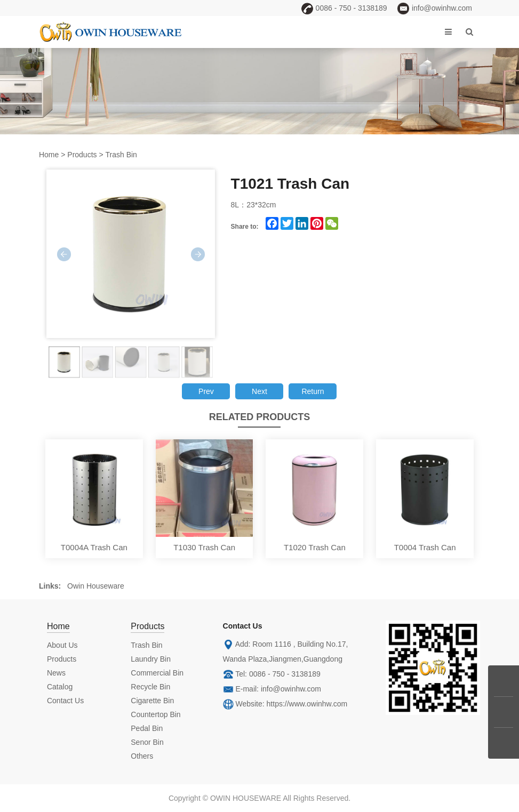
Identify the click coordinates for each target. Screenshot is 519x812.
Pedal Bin (147, 728)
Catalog (60, 687)
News (56, 673)
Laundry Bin (151, 659)
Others (142, 756)
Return (313, 391)
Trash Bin (121, 155)
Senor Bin (147, 742)
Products (82, 155)
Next (259, 391)
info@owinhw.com (291, 689)
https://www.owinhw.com (307, 704)
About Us (62, 645)
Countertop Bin (155, 714)
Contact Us (65, 701)
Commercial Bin (157, 673)
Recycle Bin (150, 687)
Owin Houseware (96, 586)
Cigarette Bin (152, 701)
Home (49, 155)
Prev (206, 391)
